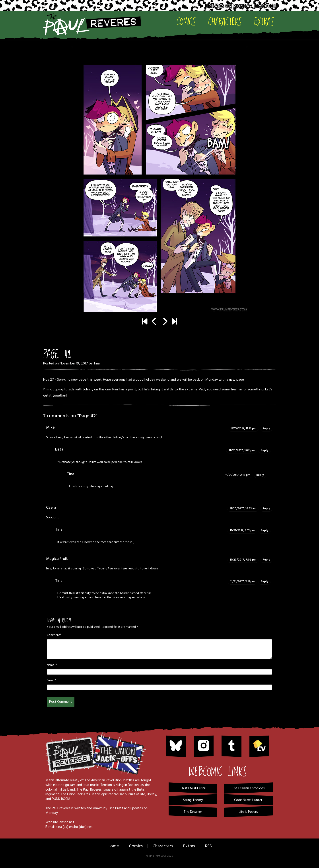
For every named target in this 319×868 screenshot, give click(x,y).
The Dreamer (193, 812)
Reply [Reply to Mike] (266, 428)
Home (113, 846)
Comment (53, 635)
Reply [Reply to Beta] (265, 450)
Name (51, 665)
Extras (264, 21)
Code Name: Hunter (248, 800)
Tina (97, 364)
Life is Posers (248, 812)
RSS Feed (267, 6)
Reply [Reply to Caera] (266, 509)
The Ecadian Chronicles (248, 788)
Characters (225, 21)
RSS (208, 846)
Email (50, 681)
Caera (51, 508)
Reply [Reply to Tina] (260, 475)
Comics (186, 21)
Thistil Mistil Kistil (193, 788)
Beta (59, 450)
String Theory (193, 800)
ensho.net (67, 822)
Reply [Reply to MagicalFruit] (266, 560)
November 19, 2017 (74, 364)
